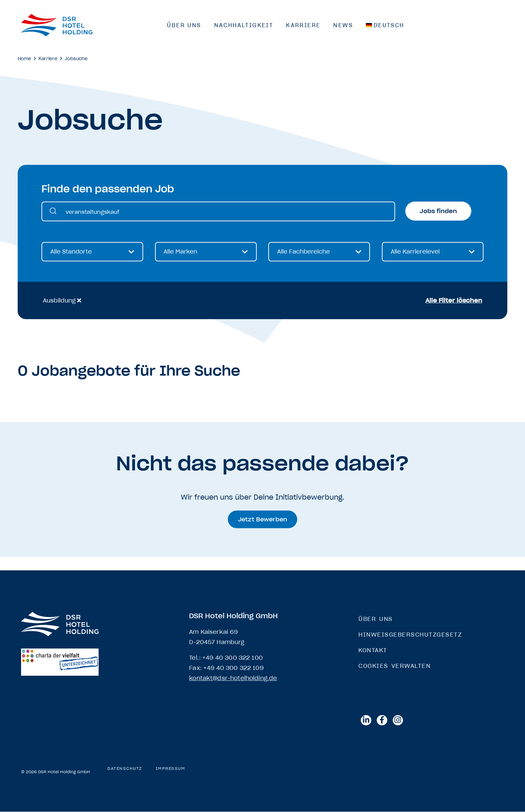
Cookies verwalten (394, 666)
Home (24, 59)
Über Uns (184, 25)
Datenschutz (125, 769)
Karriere (303, 25)
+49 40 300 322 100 (233, 658)
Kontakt (373, 650)
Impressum (171, 769)
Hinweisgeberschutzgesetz (410, 635)
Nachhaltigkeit (244, 25)
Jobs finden (438, 211)
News (343, 25)
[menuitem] (385, 25)
